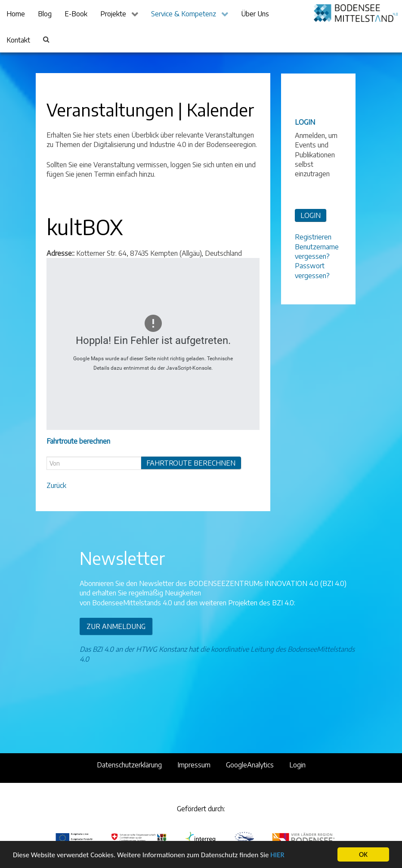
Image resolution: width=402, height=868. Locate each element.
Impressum (194, 765)
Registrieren (313, 237)
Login (297, 765)
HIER (277, 855)
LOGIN (311, 215)
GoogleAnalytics (250, 765)
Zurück (56, 485)
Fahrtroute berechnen (191, 463)
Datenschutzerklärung (129, 765)
